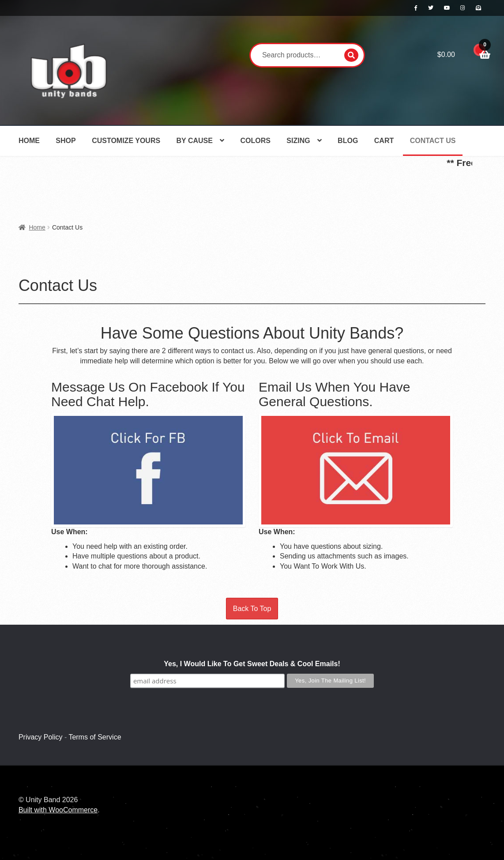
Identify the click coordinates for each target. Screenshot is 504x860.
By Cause (195, 141)
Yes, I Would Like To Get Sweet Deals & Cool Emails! (252, 664)
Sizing (298, 141)
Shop (66, 141)
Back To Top (252, 609)
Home (29, 141)
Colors (255, 141)
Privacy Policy (41, 737)
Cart (384, 141)
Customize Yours (126, 141)
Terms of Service (95, 737)
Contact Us (433, 141)
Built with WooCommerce (58, 810)
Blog (348, 141)
